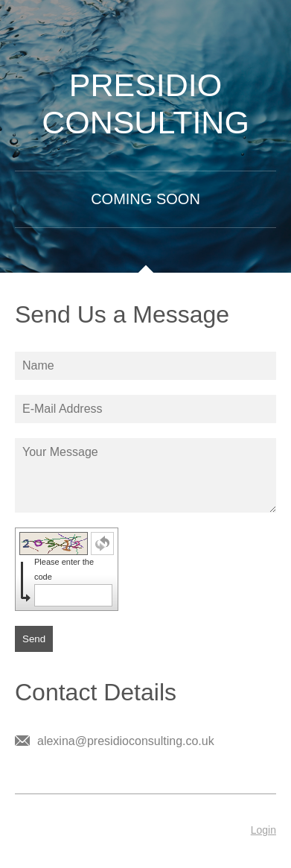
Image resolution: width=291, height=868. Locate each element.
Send (34, 639)
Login (263, 830)
